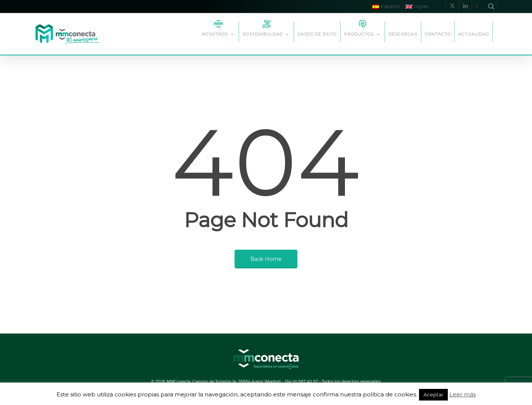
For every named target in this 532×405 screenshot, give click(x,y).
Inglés (417, 6)
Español (387, 6)
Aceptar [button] (433, 395)
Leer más (463, 394)
